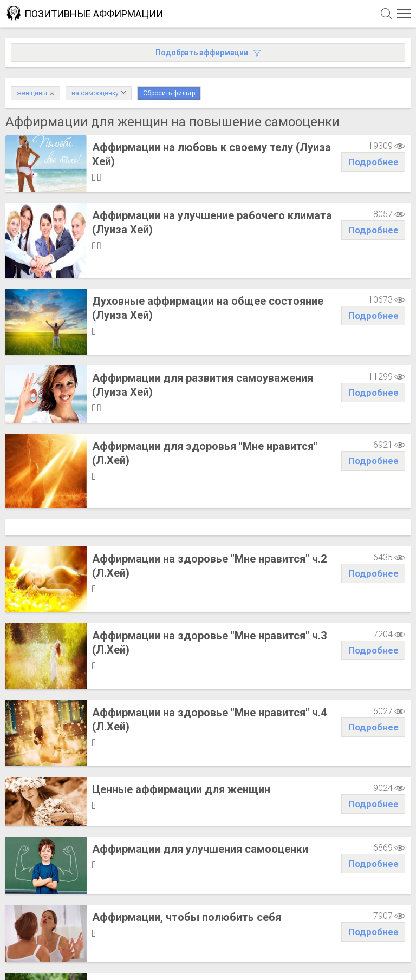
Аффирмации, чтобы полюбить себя (187, 804)
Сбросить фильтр (169, 93)
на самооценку (99, 93)
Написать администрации (63, 955)
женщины (35, 93)
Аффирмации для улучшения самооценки (200, 744)
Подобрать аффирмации (208, 53)
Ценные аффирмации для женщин (181, 680)
